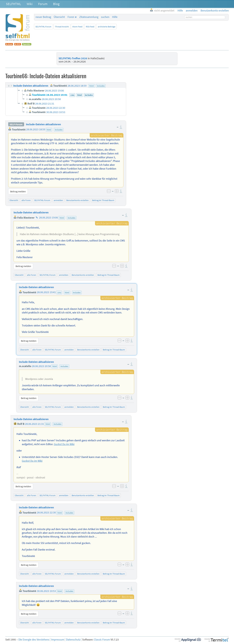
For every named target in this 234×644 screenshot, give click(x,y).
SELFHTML (13, 4)
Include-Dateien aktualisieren (43, 124)
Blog (56, 4)
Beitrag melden (18, 191)
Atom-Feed (77, 27)
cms (59, 293)
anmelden (58, 200)
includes (59, 130)
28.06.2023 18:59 (36, 130)
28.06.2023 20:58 (41, 366)
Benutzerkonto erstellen (77, 200)
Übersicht (59, 17)
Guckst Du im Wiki (64, 444)
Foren (71, 17)
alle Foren (26, 200)
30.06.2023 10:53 (46, 591)
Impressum (58, 640)
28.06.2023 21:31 (34, 424)
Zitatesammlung (89, 17)
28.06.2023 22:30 (46, 513)
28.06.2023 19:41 (46, 292)
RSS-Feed (90, 27)
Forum (43, 4)
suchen (105, 17)
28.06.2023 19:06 (49, 218)
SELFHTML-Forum (43, 27)
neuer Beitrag (43, 17)
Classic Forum (102, 640)
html (49, 130)
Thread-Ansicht (62, 27)
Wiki (30, 4)
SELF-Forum (16, 124)
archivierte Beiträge (107, 27)
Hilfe (115, 17)
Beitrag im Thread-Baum (103, 200)
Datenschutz (73, 640)
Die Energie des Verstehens (34, 640)
